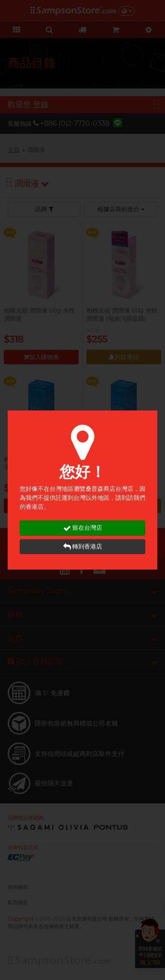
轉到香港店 (83, 547)
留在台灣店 (83, 528)
